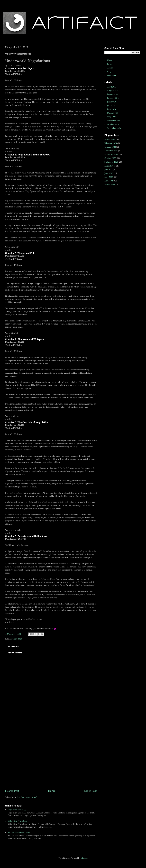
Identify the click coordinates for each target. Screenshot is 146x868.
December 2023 (114, 94)
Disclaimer (112, 76)
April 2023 (112, 87)
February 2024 (113, 98)
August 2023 (113, 91)
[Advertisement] (51, 760)
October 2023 (113, 124)
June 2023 (111, 109)
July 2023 (111, 106)
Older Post (90, 791)
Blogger (84, 858)
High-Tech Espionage (17, 810)
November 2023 (114, 121)
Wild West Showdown (18, 821)
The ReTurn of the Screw (19, 833)
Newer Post (12, 791)
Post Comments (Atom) (27, 797)
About (110, 68)
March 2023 (110, 185)
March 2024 (17, 639)
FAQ (109, 72)
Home (52, 791)
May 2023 (111, 117)
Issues (110, 64)
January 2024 (113, 102)
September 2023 (114, 128)
